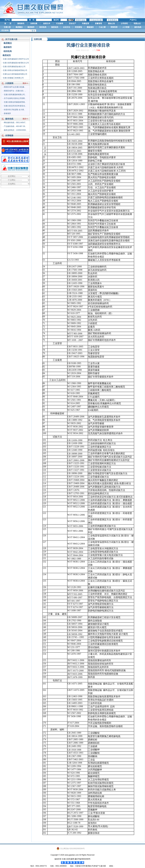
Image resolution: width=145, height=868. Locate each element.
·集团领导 (8, 47)
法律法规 (34, 23)
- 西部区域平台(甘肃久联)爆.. (14, 87)
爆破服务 (90, 27)
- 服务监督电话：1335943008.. (15, 130)
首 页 (8, 23)
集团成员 (55, 27)
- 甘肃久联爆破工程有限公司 (13, 78)
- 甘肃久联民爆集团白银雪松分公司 (15, 63)
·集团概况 (8, 43)
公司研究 (124, 23)
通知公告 (111, 23)
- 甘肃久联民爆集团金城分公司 (14, 67)
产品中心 (133, 20)
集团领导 (31, 27)
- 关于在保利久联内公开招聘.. (14, 98)
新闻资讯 (21, 23)
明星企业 (137, 23)
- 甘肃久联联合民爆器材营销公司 (15, 70)
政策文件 (47, 23)
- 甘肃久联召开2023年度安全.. (14, 106)
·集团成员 (6, 55)
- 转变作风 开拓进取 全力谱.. (14, 110)
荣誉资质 (114, 27)
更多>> (25, 83)
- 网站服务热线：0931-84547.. (14, 123)
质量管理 (98, 23)
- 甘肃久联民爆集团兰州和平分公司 (15, 59)
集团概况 (19, 27)
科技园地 (78, 27)
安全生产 (72, 23)
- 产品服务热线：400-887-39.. (14, 126)
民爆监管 (86, 23)
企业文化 (67, 27)
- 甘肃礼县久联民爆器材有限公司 (15, 74)
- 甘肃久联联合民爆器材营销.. (14, 102)
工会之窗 (102, 27)
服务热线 (138, 27)
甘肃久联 (7, 27)
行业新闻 (60, 23)
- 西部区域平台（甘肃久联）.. (14, 91)
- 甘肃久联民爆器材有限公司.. (14, 95)
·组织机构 (8, 51)
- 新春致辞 (7, 113)
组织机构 (43, 27)
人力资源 (126, 27)
